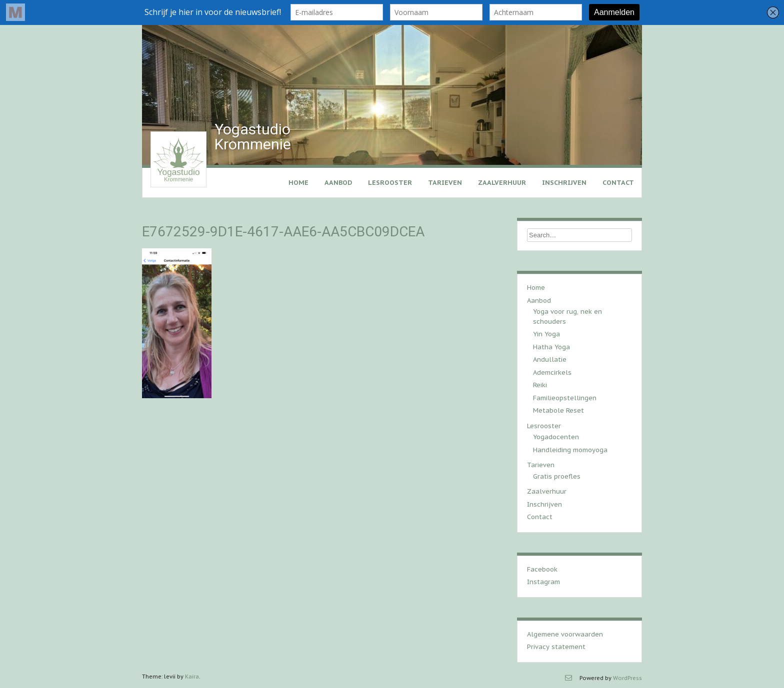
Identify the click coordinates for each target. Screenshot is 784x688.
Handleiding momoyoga (570, 450)
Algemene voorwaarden (565, 634)
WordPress (627, 678)
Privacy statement (556, 647)
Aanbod (338, 183)
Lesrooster (390, 183)
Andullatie (550, 359)
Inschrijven (564, 183)
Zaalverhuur (502, 183)
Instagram (543, 582)
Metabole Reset (558, 410)
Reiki (540, 385)
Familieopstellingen (565, 398)
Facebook (542, 569)
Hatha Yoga (551, 347)
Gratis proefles (557, 476)
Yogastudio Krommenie (253, 137)
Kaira (192, 677)
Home (298, 183)
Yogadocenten (556, 437)
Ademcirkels (552, 372)
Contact (618, 183)
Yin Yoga (546, 334)
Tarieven (445, 183)
